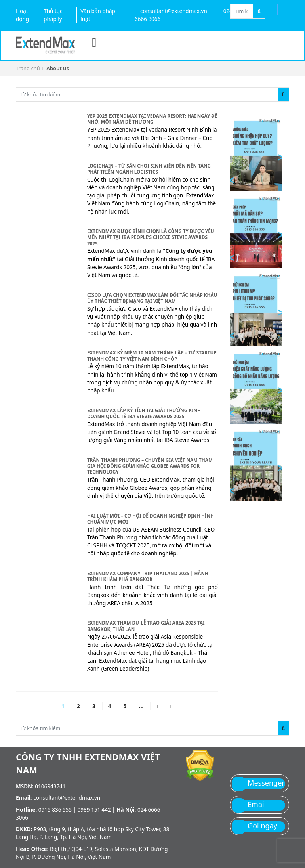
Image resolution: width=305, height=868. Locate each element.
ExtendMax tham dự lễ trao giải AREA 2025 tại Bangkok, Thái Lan (146, 626)
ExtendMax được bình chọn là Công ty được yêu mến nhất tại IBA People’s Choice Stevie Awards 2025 (151, 237)
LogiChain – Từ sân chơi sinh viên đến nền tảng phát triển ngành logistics (149, 169)
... (141, 706)
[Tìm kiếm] (259, 11)
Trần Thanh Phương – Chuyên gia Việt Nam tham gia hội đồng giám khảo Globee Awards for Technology (150, 466)
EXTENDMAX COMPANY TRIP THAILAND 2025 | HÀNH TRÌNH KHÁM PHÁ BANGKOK (148, 576)
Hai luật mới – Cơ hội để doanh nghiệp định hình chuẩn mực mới (151, 519)
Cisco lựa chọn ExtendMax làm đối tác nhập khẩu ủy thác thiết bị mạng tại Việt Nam (152, 298)
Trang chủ (28, 68)
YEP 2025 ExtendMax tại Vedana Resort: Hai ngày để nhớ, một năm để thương (152, 119)
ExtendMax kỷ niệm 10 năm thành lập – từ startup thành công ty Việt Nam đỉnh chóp (152, 355)
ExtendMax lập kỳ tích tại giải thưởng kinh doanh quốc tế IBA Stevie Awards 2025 (144, 413)
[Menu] (94, 42)
